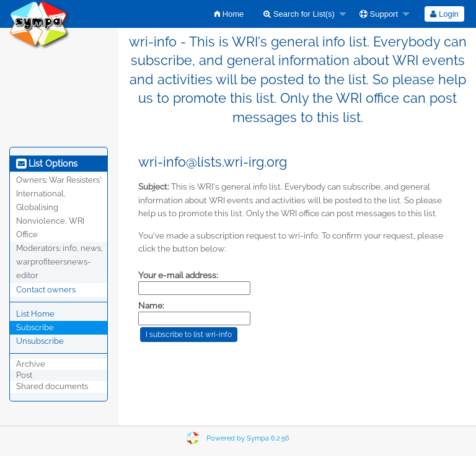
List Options (47, 164)
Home (229, 14)
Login (444, 14)
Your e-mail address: (178, 275)
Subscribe (35, 327)
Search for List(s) (299, 14)
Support (379, 14)
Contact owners (46, 290)
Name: (151, 305)
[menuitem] (229, 14)
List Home (35, 314)
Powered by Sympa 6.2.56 (248, 438)
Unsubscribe (40, 341)
